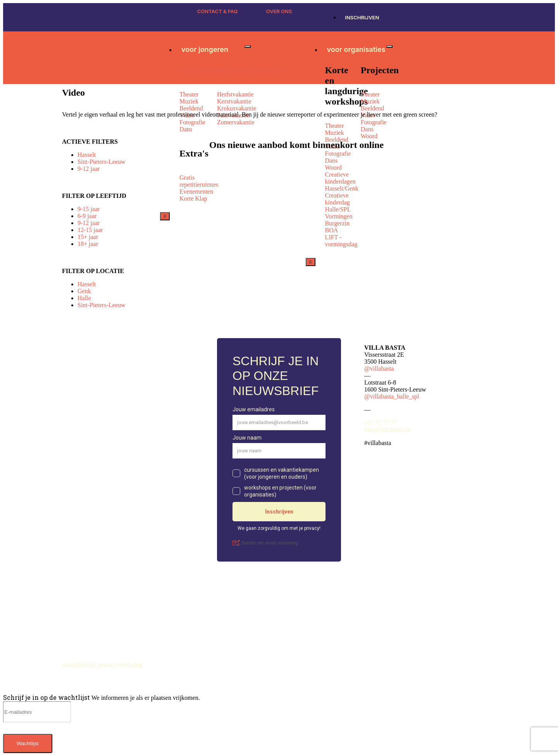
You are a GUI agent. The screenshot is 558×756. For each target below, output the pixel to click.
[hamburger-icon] (248, 46)
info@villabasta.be (388, 430)
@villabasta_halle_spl (392, 396)
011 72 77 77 (380, 423)
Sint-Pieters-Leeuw (102, 162)
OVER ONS (279, 11)
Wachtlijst (28, 743)
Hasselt (87, 155)
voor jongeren (205, 49)
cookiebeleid (79, 665)
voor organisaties (356, 49)
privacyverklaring (121, 665)
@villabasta (379, 369)
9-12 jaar (89, 169)
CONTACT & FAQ (218, 11)
